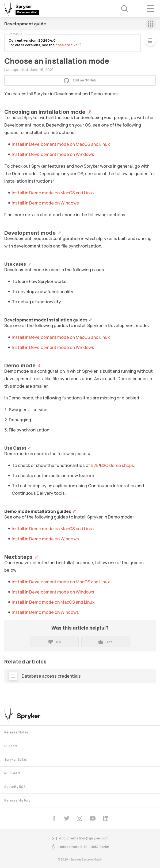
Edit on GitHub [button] (80, 80)
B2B (95, 465)
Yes (105, 642)
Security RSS (15, 787)
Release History (18, 800)
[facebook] (54, 818)
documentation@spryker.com (80, 838)
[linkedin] (106, 818)
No (55, 642)
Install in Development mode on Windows (53, 154)
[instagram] (79, 818)
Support (11, 746)
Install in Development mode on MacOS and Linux (61, 144)
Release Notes (16, 732)
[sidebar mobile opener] (151, 24)
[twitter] (67, 818)
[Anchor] (88, 111)
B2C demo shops (117, 465)
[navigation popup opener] (150, 9)
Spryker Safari (16, 759)
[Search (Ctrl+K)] (121, 9)
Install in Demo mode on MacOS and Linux (53, 193)
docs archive (68, 45)
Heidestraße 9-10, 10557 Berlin (80, 847)
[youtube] (93, 818)
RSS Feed (12, 773)
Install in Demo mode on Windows (45, 203)
